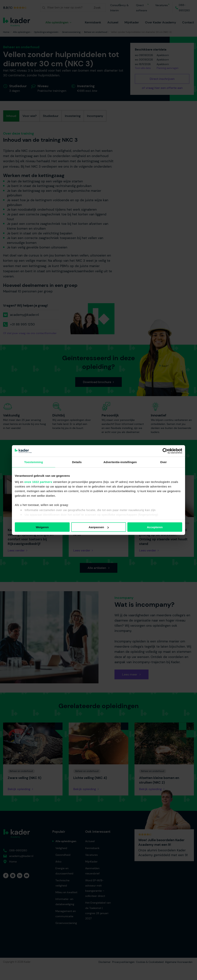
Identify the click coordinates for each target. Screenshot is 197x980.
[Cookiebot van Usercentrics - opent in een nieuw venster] (165, 451)
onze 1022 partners (38, 482)
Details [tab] (77, 462)
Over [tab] (163, 462)
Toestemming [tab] (34, 462)
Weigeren (42, 527)
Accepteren (155, 527)
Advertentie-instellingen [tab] (120, 462)
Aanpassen (99, 527)
